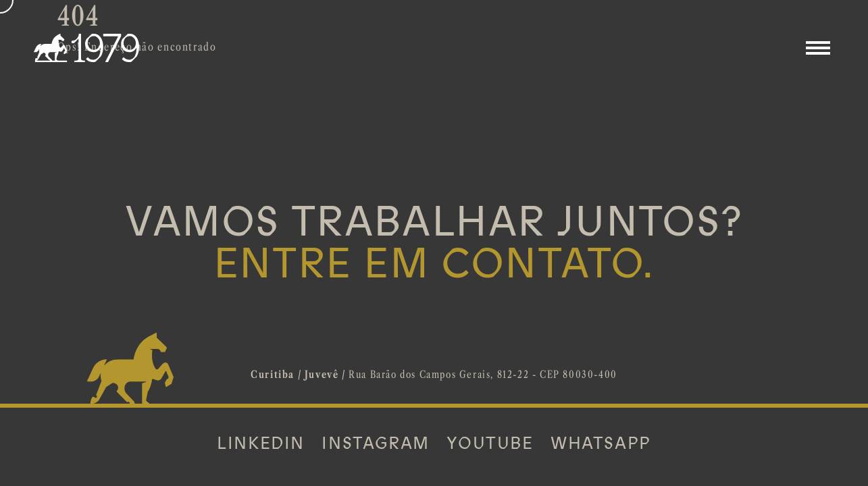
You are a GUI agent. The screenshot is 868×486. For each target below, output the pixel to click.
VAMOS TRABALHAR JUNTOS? (434, 243)
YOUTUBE (490, 443)
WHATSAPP (601, 443)
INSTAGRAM (375, 443)
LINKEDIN (261, 443)
